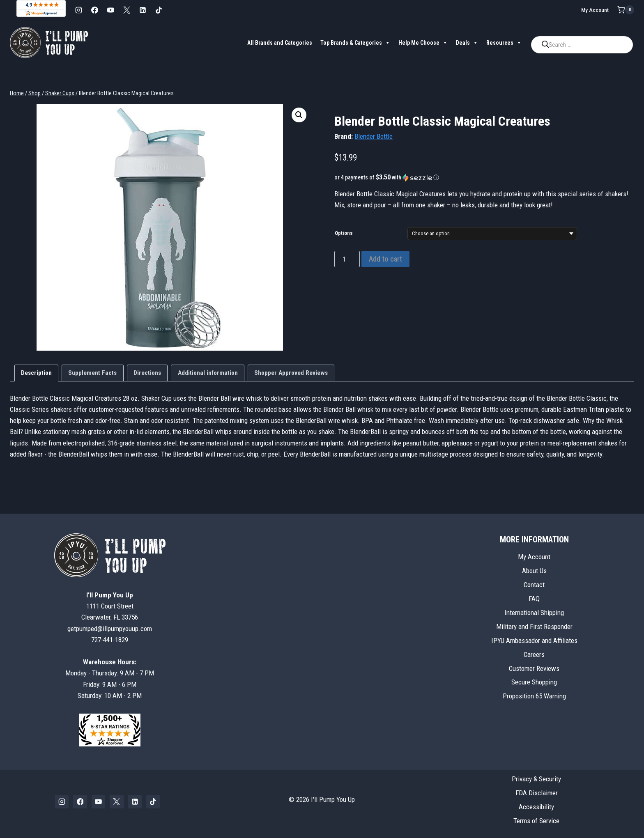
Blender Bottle (374, 136)
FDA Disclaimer (537, 793)
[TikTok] (159, 10)
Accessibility (536, 807)
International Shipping (534, 613)
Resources (504, 43)
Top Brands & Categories (355, 43)
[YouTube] (110, 10)
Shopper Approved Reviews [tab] (291, 373)
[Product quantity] (347, 259)
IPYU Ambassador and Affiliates (534, 641)
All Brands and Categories (280, 43)
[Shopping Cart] (626, 10)
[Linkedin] (143, 10)
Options (344, 233)
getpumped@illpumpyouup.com (110, 629)
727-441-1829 (110, 640)
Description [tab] (36, 373)
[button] (299, 115)
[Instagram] (78, 10)
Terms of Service (536, 821)
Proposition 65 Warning (534, 696)
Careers (534, 654)
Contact (534, 585)
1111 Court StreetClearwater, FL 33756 (110, 606)
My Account (595, 10)
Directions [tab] (147, 373)
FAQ (534, 599)
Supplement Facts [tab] (92, 373)
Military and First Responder (534, 627)
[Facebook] (94, 10)
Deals (467, 43)
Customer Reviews (534, 668)
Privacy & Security (536, 779)
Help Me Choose (423, 43)
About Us (534, 571)
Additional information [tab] (208, 373)
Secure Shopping (534, 682)
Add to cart (385, 259)
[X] (126, 10)
